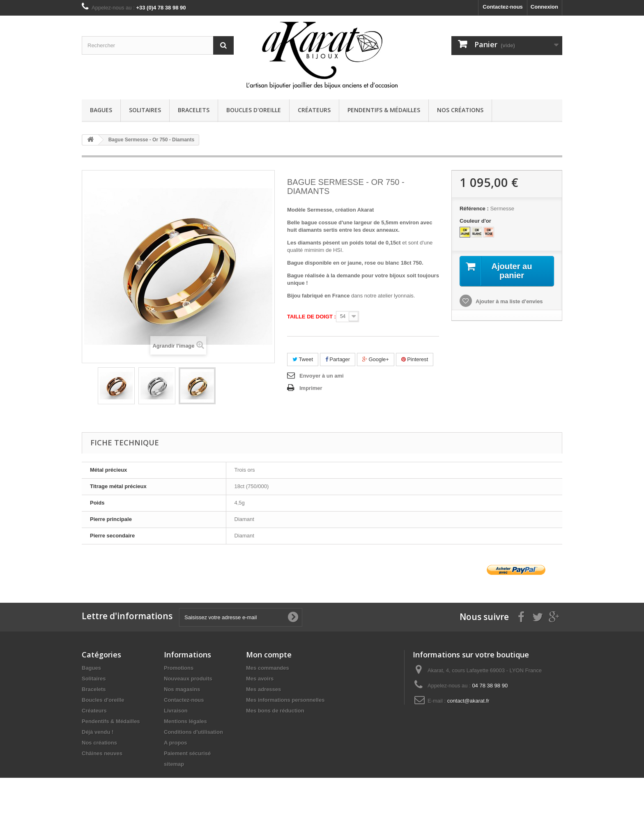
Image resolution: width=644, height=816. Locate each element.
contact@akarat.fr (468, 701)
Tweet (303, 359)
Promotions (179, 668)
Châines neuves (102, 753)
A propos (176, 743)
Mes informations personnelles (285, 700)
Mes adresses (263, 689)
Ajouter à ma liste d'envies (509, 301)
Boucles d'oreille (254, 110)
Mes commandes (268, 668)
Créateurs (314, 110)
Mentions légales (185, 721)
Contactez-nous (503, 7)
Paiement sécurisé (187, 753)
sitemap (174, 764)
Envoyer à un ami (322, 376)
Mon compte (269, 655)
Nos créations (460, 110)
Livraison (176, 711)
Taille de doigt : (312, 317)
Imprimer (311, 388)
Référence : (474, 209)
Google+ (376, 359)
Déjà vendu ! (98, 732)
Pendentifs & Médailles (384, 110)
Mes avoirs (260, 679)
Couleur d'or (476, 221)
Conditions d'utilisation (193, 732)
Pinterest (415, 359)
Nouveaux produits (188, 679)
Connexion (544, 7)
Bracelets (194, 110)
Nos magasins (182, 689)
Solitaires (145, 110)
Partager (338, 359)
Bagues (101, 110)
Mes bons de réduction (275, 711)
